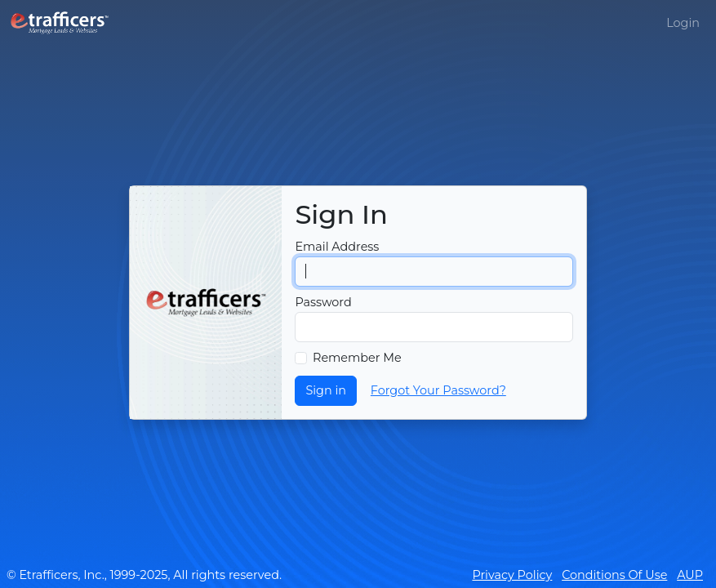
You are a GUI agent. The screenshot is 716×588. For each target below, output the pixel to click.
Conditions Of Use (614, 575)
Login (683, 23)
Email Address (337, 247)
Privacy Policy (512, 575)
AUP (690, 575)
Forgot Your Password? (438, 390)
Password (323, 302)
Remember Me (357, 358)
